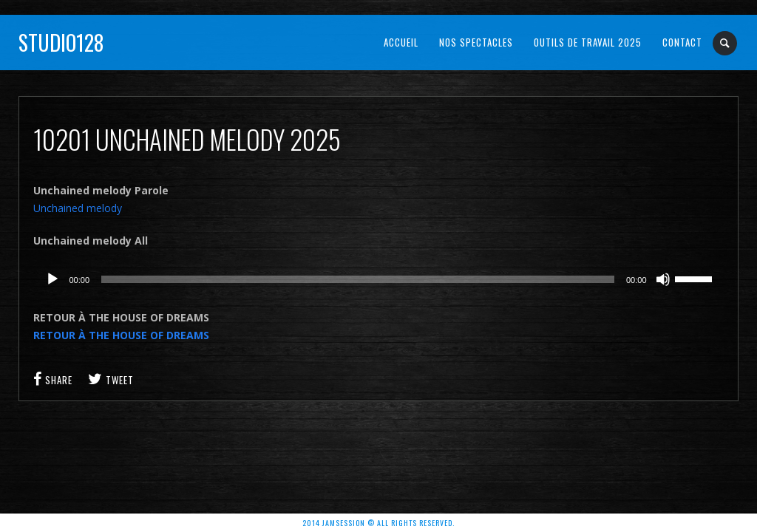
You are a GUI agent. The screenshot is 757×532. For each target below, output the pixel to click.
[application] (378, 279)
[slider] (358, 279)
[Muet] (663, 279)
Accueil (401, 42)
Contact (682, 42)
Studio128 (61, 42)
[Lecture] (52, 279)
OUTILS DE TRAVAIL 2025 (588, 42)
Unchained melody (78, 208)
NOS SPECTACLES (476, 42)
